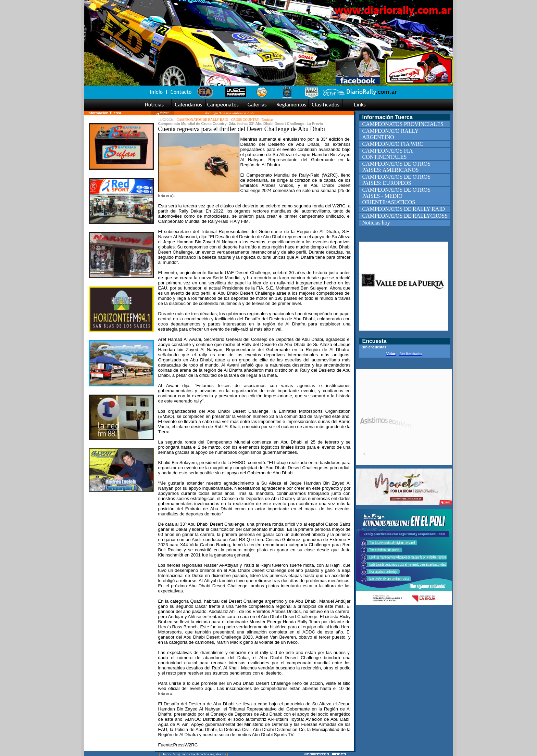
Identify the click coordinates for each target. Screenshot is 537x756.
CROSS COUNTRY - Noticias (252, 120)
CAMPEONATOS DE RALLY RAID (202, 120)
